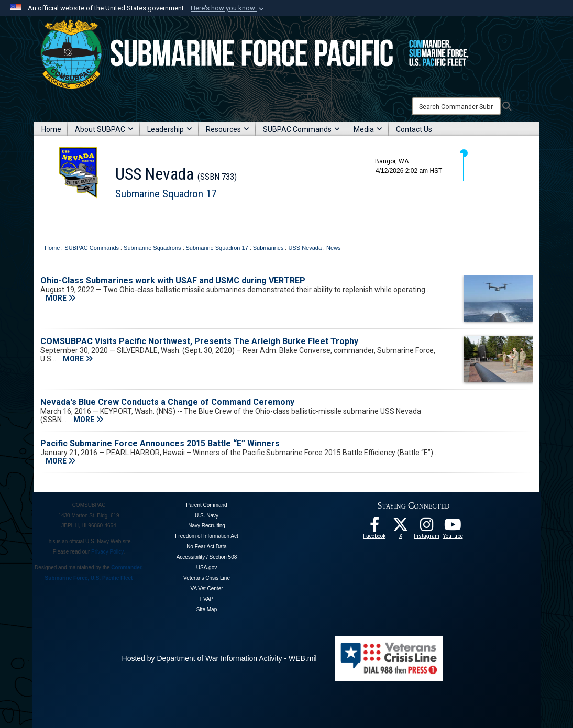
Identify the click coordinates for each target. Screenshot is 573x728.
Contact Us (414, 129)
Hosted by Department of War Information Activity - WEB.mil (219, 658)
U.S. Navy (207, 516)
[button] (228, 8)
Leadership (170, 129)
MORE (60, 298)
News (156, 219)
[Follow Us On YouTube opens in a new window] (453, 527)
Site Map (207, 609)
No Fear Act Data (207, 547)
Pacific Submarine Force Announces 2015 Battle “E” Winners (160, 443)
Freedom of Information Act (207, 536)
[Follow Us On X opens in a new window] (401, 527)
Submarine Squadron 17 (166, 194)
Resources (228, 129)
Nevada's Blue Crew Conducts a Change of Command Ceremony (167, 402)
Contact (183, 219)
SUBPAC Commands (301, 129)
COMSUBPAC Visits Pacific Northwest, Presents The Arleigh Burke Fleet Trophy (199, 341)
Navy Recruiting (207, 526)
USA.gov (207, 567)
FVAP (207, 599)
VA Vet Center (206, 588)
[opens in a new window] (427, 527)
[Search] (456, 106)
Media (368, 129)
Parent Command (206, 505)
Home (51, 129)
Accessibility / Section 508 (207, 557)
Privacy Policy (107, 552)
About (89, 219)
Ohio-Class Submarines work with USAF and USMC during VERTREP (173, 280)
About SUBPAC (104, 129)
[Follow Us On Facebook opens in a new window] (374, 527)
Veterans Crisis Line (207, 578)
